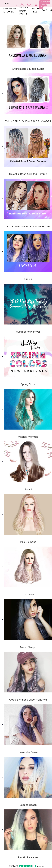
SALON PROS (35, 10)
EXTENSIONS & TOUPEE (10, 10)
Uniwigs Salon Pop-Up (24, 11)
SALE (45, 10)
